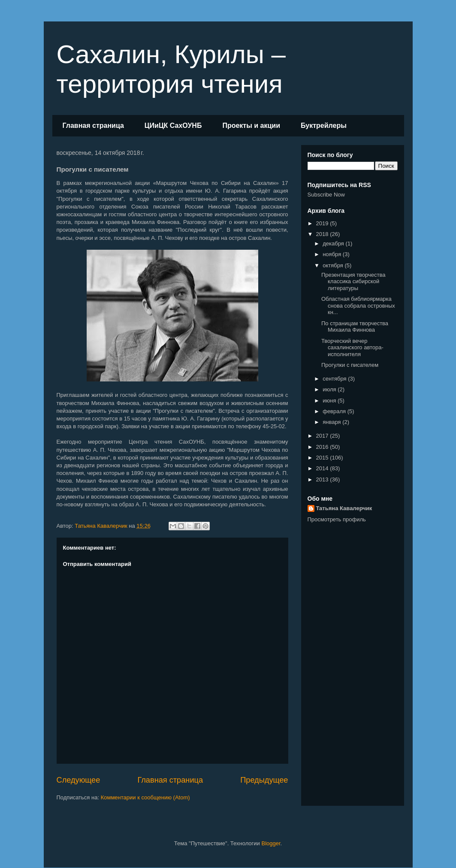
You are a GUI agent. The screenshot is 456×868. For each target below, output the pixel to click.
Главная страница (93, 126)
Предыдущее (264, 780)
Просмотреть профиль (337, 519)
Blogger (271, 843)
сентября (335, 379)
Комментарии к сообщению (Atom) (145, 797)
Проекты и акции (251, 126)
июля (330, 389)
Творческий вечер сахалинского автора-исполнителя (352, 348)
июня (330, 401)
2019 (323, 223)
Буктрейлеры (324, 126)
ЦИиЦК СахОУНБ (173, 126)
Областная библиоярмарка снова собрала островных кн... (358, 305)
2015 (323, 458)
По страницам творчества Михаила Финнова (355, 327)
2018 (323, 234)
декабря (334, 243)
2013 (323, 479)
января (332, 422)
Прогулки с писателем (350, 365)
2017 (323, 436)
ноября (333, 254)
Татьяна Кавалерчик (344, 508)
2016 (323, 447)
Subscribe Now (326, 195)
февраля (335, 411)
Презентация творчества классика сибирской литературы (353, 281)
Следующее (79, 780)
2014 (323, 468)
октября (334, 265)
